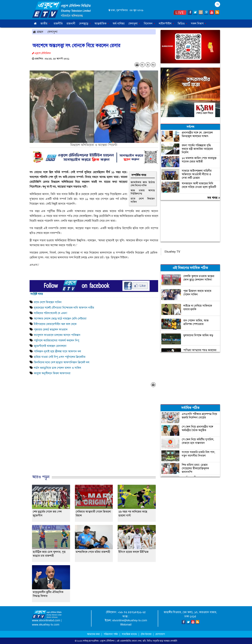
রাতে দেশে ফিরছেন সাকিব (143, 200)
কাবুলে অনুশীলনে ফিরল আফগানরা (52, 373)
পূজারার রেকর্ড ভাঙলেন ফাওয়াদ (51, 329)
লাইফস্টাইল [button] (166, 23)
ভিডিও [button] (182, 23)
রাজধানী (71, 23)
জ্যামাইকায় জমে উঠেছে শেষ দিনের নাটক (143, 184)
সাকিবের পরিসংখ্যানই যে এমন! (51, 313)
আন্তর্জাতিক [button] (102, 23)
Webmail (126, 625)
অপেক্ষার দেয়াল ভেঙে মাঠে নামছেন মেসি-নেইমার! (60, 319)
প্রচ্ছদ (38, 32)
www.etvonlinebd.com (46, 620)
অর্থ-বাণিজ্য (119, 23)
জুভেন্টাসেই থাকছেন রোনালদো (50, 346)
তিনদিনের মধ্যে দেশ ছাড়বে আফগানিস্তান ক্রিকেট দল (62, 362)
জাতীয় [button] (45, 23)
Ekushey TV (172, 252)
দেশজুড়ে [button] (85, 23)
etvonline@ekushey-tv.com (130, 620)
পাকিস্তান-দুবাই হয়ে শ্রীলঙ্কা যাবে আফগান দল (57, 351)
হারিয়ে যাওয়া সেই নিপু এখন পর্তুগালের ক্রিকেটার (60, 357)
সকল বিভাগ (198, 23)
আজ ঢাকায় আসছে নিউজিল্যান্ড (143, 192)
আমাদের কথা (94, 634)
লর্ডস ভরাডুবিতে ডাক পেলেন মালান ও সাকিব (58, 368)
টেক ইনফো (146, 634)
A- (142, 65)
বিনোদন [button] (149, 23)
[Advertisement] (94, 434)
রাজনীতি (58, 23)
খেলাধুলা (52, 32)
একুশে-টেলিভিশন (107, 641)
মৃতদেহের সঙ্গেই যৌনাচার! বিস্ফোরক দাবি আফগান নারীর (64, 308)
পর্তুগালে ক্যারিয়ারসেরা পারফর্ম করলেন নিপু (56, 340)
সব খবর (214, 198)
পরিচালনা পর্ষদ (111, 634)
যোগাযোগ (160, 634)
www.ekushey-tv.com (46, 625)
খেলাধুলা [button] (134, 23)
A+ (153, 65)
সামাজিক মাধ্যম (129, 634)
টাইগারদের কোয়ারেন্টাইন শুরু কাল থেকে (55, 324)
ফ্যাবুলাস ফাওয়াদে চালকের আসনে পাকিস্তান (57, 335)
